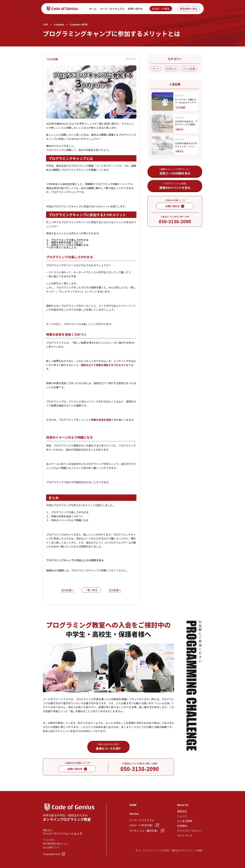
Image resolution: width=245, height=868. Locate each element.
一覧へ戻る (91, 590)
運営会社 (182, 811)
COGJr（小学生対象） (144, 825)
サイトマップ (185, 835)
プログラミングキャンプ (85, 570)
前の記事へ (68, 590)
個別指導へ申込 (189, 9)
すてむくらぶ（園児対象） (147, 831)
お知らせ (171, 69)
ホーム (93, 9)
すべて (156, 69)
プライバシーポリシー (190, 831)
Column (59, 25)
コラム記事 (189, 69)
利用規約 (182, 826)
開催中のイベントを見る (175, 186)
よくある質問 (185, 821)
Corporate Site (54, 854)
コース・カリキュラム (112, 9)
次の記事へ (115, 590)
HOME (133, 805)
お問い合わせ (135, 9)
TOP (45, 25)
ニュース (182, 816)
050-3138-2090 (175, 221)
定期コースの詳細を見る (175, 171)
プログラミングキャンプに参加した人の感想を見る (75, 560)
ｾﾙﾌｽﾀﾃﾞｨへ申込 (161, 9)
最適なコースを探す (108, 747)
